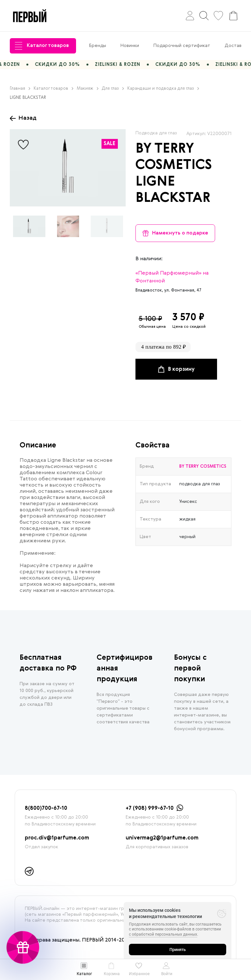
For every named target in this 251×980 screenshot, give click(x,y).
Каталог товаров (42, 46)
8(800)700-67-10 (46, 808)
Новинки (130, 46)
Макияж (88, 89)
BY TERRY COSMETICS (203, 466)
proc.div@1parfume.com (57, 838)
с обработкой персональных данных (163, 934)
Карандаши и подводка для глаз (163, 89)
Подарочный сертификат (182, 46)
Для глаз (113, 89)
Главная (20, 89)
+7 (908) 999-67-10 (150, 808)
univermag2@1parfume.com (162, 838)
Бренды (98, 46)
